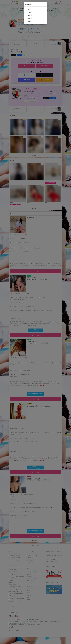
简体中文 (30, 15)
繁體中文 (30, 18)
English (29, 12)
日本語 (29, 9)
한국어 (29, 21)
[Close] (45, 4)
